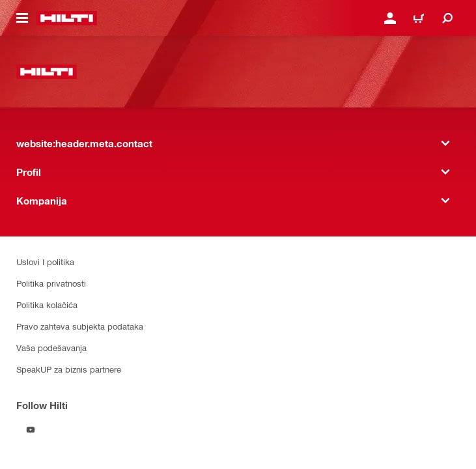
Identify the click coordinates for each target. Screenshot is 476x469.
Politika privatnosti (51, 283)
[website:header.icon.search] (447, 18)
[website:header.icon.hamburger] (22, 18)
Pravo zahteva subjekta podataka (80, 326)
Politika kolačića (47, 305)
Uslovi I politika (45, 262)
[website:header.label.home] (67, 18)
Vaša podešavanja (51, 348)
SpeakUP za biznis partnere (69, 369)
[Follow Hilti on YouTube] (31, 430)
